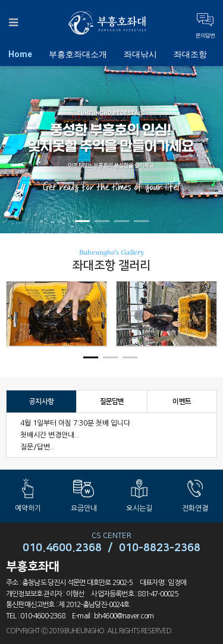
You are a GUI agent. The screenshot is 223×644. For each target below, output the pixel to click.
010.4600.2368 (62, 548)
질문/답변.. (37, 447)
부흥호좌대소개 (78, 54)
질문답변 (112, 401)
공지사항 (41, 401)
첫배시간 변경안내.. (50, 435)
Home (20, 54)
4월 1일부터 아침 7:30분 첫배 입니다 (75, 423)
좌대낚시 (140, 54)
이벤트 (182, 401)
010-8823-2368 (160, 548)
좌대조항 (190, 54)
